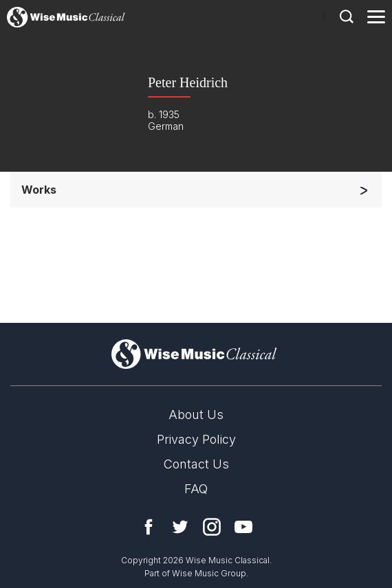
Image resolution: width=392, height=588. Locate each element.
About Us (196, 415)
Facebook (149, 527)
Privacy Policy (196, 439)
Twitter (180, 527)
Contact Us (196, 464)
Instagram (212, 527)
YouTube (243, 527)
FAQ (196, 489)
